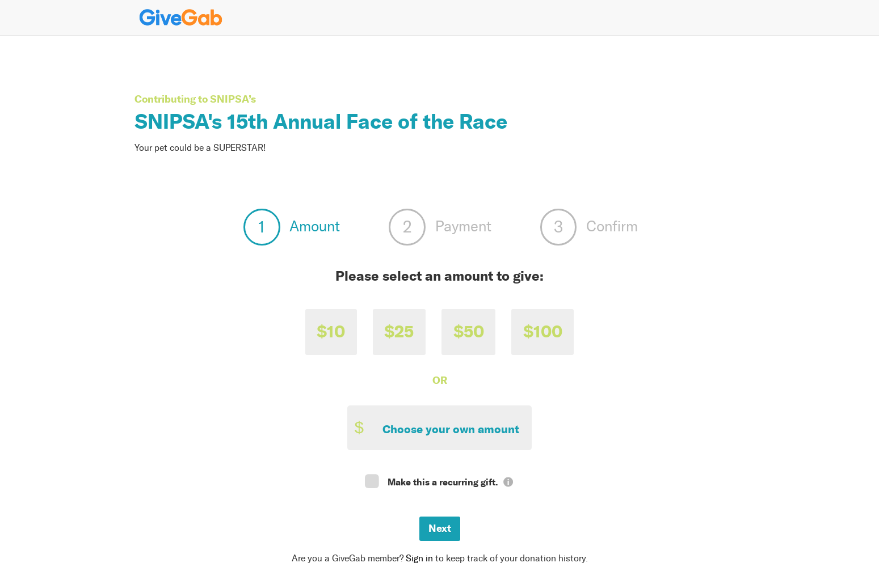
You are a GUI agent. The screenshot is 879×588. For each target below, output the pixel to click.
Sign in (419, 558)
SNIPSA (229, 99)
